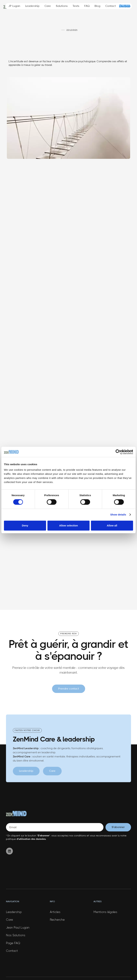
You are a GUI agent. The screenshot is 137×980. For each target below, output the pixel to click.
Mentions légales (105, 912)
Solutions (62, 6)
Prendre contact (69, 689)
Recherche (57, 920)
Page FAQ (13, 943)
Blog (97, 6)
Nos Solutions (16, 935)
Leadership (32, 6)
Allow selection (68, 525)
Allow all (112, 525)
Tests (76, 6)
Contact (111, 6)
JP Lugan (14, 6)
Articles (55, 912)
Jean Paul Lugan (18, 928)
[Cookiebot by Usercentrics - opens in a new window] (118, 452)
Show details (118, 515)
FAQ (87, 6)
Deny (25, 525)
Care (48, 6)
